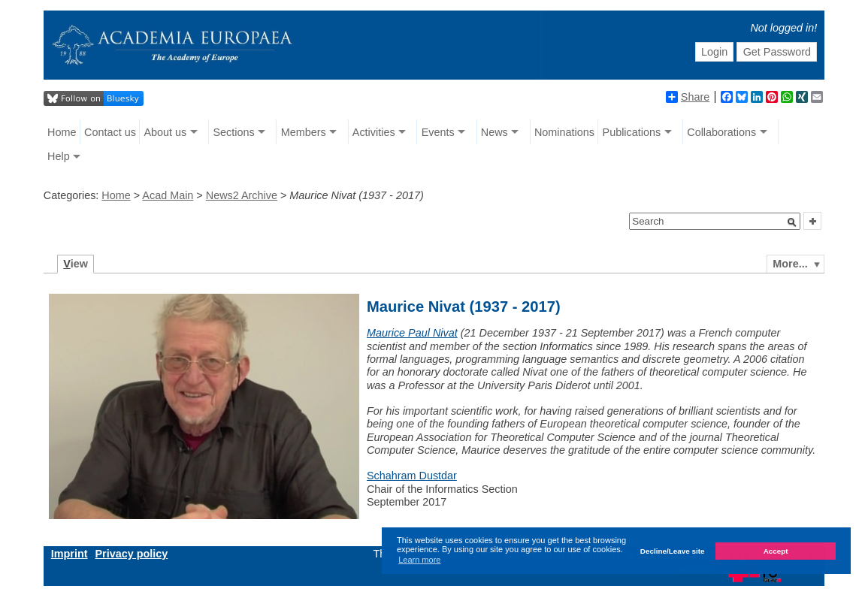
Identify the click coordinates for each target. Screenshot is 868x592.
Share (688, 97)
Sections (233, 132)
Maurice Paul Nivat (412, 333)
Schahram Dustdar (412, 476)
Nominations (564, 132)
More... (790, 264)
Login (714, 52)
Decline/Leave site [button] (673, 551)
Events (438, 132)
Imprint (70, 554)
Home (62, 132)
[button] (792, 222)
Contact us (110, 132)
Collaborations (721, 132)
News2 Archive (242, 195)
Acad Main (168, 195)
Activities (374, 132)
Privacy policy (132, 554)
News (494, 132)
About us (166, 132)
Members (304, 132)
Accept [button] (776, 551)
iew (76, 264)
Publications (632, 132)
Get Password (777, 52)
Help (59, 156)
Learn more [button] (419, 560)
